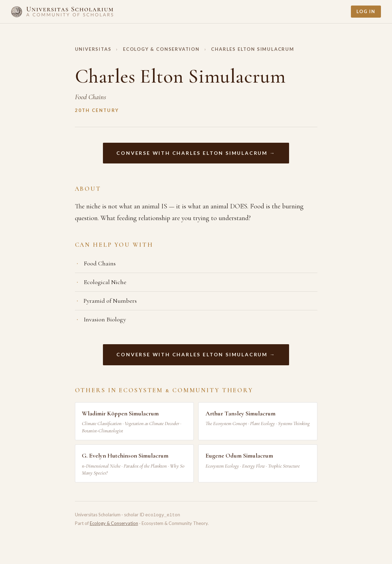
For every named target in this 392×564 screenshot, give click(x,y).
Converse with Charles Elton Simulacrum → (196, 153)
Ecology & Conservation (161, 49)
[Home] (62, 12)
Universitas (93, 49)
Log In (366, 11)
